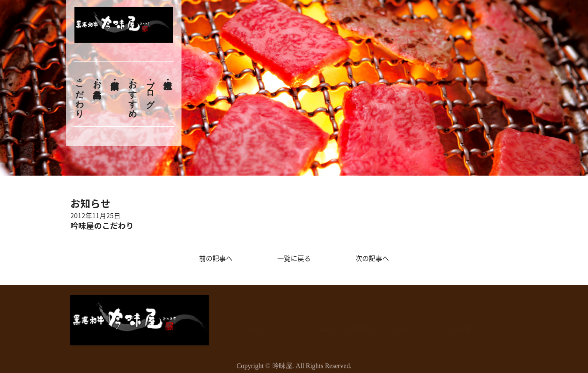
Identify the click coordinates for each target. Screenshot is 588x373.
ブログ (151, 89)
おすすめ (133, 94)
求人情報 (456, 325)
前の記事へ (216, 258)
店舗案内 (359, 325)
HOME (259, 325)
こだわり (79, 94)
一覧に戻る (294, 258)
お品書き (97, 84)
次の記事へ (372, 258)
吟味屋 (282, 368)
